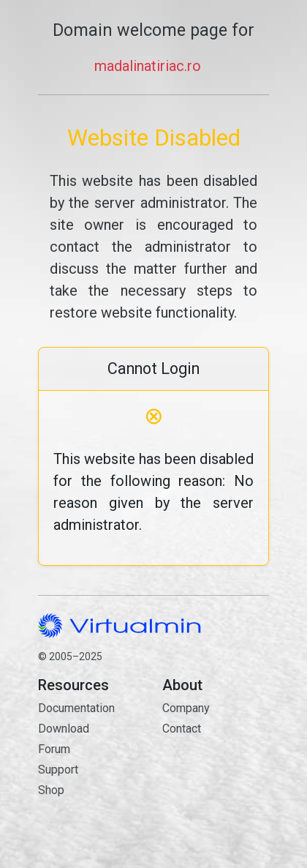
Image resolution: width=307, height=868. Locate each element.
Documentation (76, 708)
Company (186, 708)
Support (58, 770)
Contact (216, 781)
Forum (54, 749)
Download (64, 729)
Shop (51, 790)
